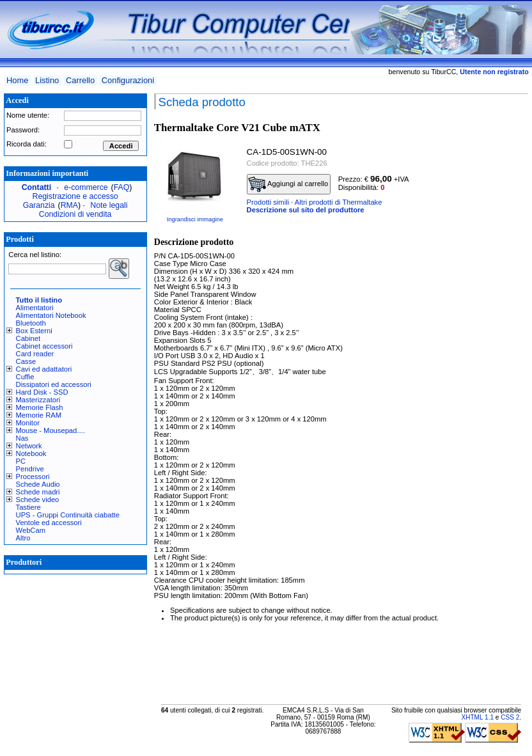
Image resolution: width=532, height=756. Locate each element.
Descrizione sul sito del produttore (306, 210)
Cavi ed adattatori (44, 369)
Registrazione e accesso (75, 196)
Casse (26, 361)
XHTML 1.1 (477, 717)
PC (21, 461)
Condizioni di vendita (75, 214)
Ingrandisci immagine (195, 219)
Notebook (31, 453)
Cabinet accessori (44, 346)
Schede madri (38, 492)
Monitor (28, 423)
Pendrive (30, 469)
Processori (33, 476)
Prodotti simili (268, 202)
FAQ (122, 187)
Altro (23, 538)
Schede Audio (38, 484)
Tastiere (28, 507)
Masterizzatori (38, 400)
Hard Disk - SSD (42, 392)
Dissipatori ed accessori (54, 384)
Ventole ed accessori (49, 523)
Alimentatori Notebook (51, 315)
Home (17, 80)
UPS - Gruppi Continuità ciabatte (68, 515)
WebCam (31, 530)
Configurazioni (128, 80)
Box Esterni (34, 331)
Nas (22, 438)
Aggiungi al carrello (288, 184)
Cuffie (25, 377)
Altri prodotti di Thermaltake (339, 202)
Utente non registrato (494, 72)
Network (29, 446)
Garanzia (39, 205)
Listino (47, 80)
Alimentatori (35, 308)
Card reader (35, 354)
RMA (69, 205)
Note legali (109, 205)
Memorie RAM (39, 415)
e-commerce (86, 187)
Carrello (80, 80)
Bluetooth (31, 323)
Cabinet (28, 338)
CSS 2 (510, 717)
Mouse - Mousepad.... (51, 430)
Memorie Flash (40, 407)
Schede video (38, 500)
